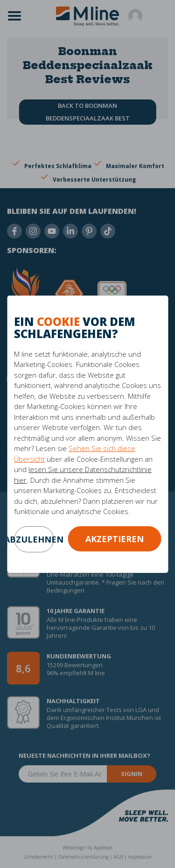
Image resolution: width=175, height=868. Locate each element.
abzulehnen (34, 539)
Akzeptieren (115, 539)
